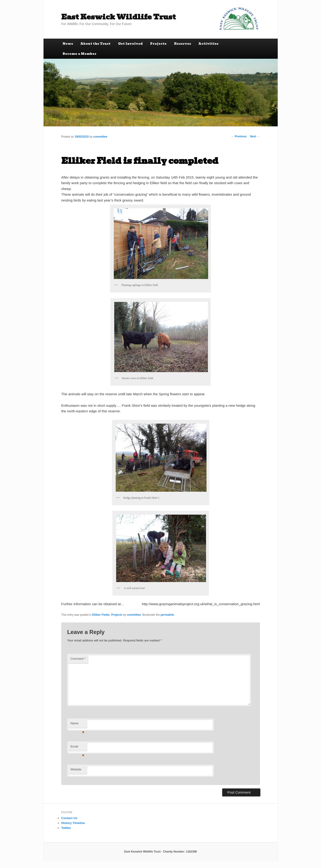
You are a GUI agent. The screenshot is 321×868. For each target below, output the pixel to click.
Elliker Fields (101, 615)
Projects (158, 44)
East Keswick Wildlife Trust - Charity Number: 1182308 (160, 852)
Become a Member (79, 54)
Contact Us (69, 818)
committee (100, 137)
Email (77, 748)
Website (76, 769)
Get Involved (130, 44)
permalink (167, 615)
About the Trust (95, 44)
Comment (78, 659)
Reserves (183, 44)
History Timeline (73, 823)
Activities (208, 44)
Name (77, 725)
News (68, 44)
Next (255, 136)
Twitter (66, 828)
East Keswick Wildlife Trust (119, 17)
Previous (239, 136)
